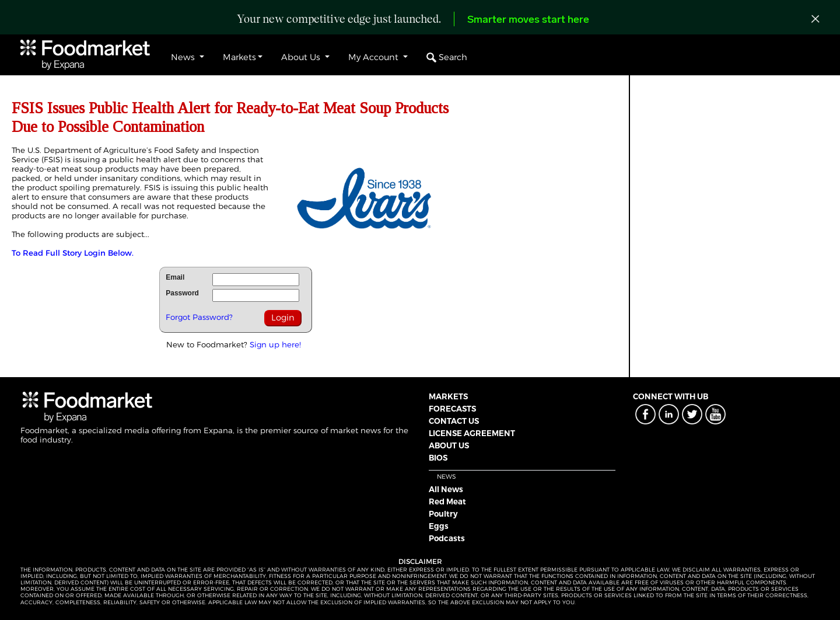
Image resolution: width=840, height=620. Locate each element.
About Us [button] (302, 57)
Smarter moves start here (528, 20)
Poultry (443, 514)
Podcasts (447, 538)
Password (182, 293)
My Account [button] (374, 57)
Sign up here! (275, 344)
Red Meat (447, 501)
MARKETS (448, 396)
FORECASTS (452, 409)
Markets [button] (239, 57)
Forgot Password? (199, 317)
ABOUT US (449, 445)
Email (175, 277)
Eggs (439, 526)
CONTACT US (454, 421)
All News (446, 489)
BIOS (438, 458)
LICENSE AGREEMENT (472, 433)
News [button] (184, 57)
